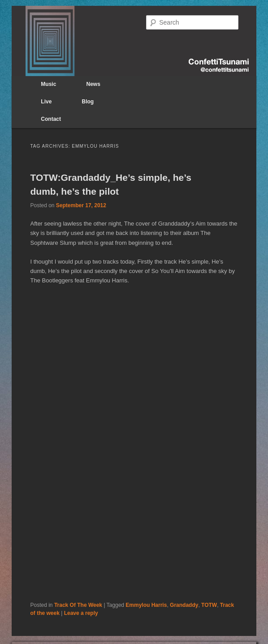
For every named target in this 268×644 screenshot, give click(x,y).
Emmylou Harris (146, 605)
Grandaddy (184, 605)
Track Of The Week (78, 605)
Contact (51, 119)
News (93, 84)
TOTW (209, 605)
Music (48, 84)
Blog (88, 102)
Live (46, 102)
